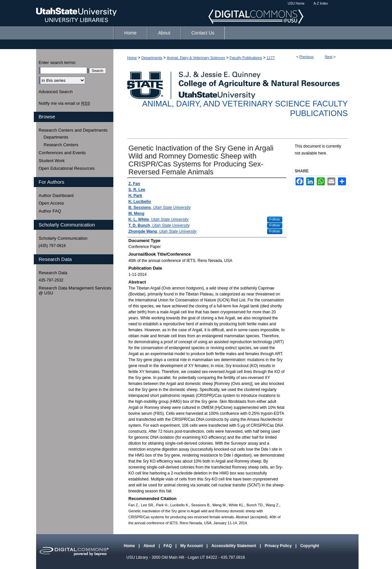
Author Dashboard (56, 195)
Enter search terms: (57, 63)
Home (132, 58)
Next (329, 57)
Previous (307, 57)
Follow (275, 219)
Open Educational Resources (67, 168)
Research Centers (61, 145)
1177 (271, 58)
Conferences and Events (62, 153)
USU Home (296, 3)
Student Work (52, 161)
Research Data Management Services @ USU (75, 291)
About (150, 546)
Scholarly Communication (63, 238)
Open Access (52, 203)
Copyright (310, 546)
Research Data (53, 273)
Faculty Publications (246, 58)
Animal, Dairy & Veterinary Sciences (196, 58)
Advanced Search (56, 92)
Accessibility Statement (234, 546)
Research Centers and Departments (73, 130)
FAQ (168, 546)
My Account (192, 546)
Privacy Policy (279, 546)
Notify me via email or (64, 103)
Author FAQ (50, 211)
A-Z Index (321, 3)
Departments (152, 58)
